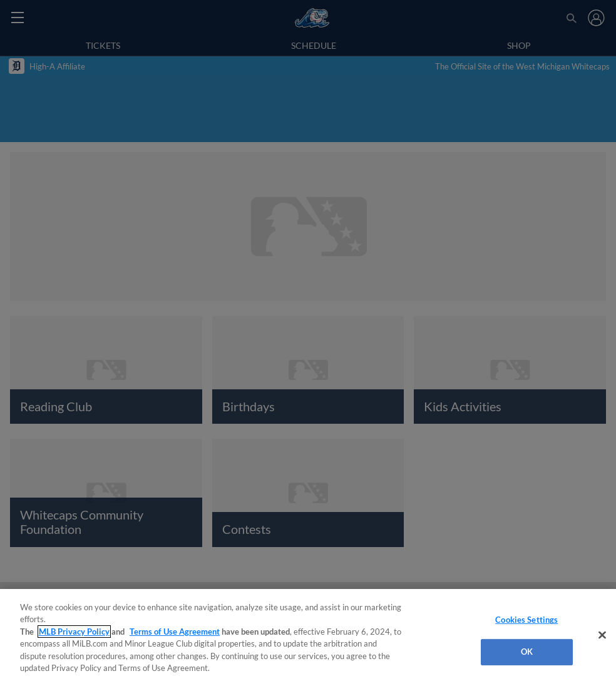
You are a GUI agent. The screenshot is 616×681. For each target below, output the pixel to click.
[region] (308, 635)
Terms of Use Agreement (175, 632)
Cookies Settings (526, 620)
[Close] (602, 635)
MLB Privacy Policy (74, 632)
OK (527, 652)
